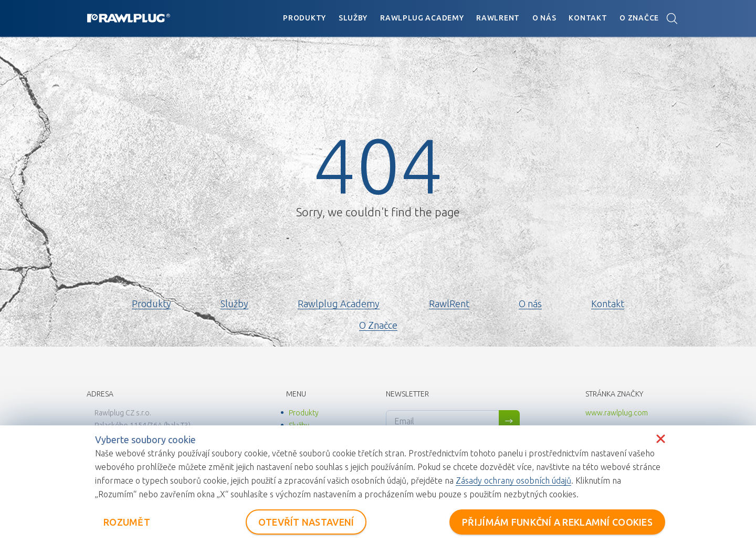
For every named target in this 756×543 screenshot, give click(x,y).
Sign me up (509, 421)
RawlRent (498, 18)
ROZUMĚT (127, 522)
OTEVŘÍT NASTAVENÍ (306, 522)
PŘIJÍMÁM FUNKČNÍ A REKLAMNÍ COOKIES (557, 522)
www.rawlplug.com (617, 413)
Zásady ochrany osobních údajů (513, 481)
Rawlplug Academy (422, 18)
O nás (544, 18)
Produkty (304, 18)
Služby (353, 18)
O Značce (639, 18)
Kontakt (588, 18)
